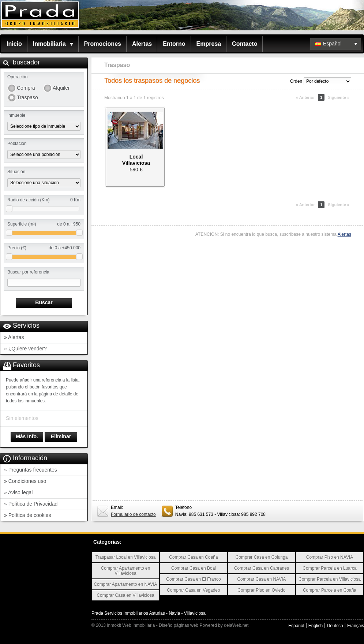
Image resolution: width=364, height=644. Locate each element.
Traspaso (27, 97)
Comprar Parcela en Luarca (329, 568)
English (316, 626)
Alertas (142, 44)
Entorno (174, 44)
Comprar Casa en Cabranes (262, 568)
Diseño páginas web (179, 625)
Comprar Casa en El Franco (193, 579)
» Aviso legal (18, 492)
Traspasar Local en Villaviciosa (126, 557)
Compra (26, 88)
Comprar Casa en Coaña (193, 557)
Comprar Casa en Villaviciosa (125, 595)
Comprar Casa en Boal (194, 568)
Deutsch (335, 626)
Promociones (103, 44)
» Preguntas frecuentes (31, 470)
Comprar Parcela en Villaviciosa (330, 579)
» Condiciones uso (25, 481)
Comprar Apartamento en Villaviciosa (126, 571)
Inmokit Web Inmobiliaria (131, 625)
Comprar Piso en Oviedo (261, 590)
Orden (296, 81)
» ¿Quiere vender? (25, 349)
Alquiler (61, 88)
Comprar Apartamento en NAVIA (125, 584)
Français (356, 626)
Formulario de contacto (133, 514)
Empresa (209, 44)
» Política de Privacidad (31, 504)
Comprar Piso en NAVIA (330, 557)
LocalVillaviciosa (136, 160)
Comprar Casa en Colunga (262, 557)
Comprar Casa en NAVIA (261, 579)
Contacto (245, 44)
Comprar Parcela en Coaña (330, 590)
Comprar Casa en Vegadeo (193, 590)
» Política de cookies (27, 515)
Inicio (14, 44)
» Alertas (14, 337)
